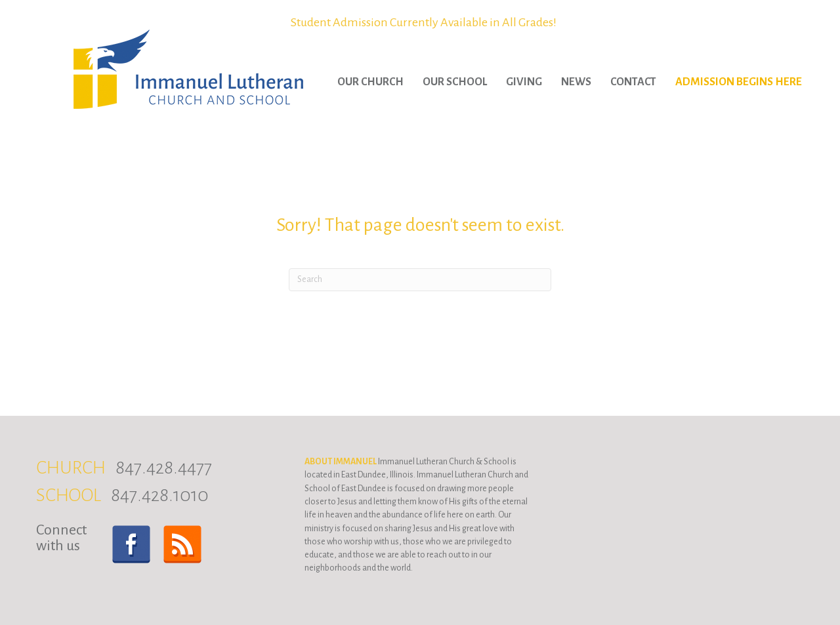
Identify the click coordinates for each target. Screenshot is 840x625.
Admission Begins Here (739, 82)
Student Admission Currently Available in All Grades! (424, 22)
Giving (524, 82)
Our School (455, 82)
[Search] (420, 280)
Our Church (370, 82)
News (576, 82)
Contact (633, 82)
